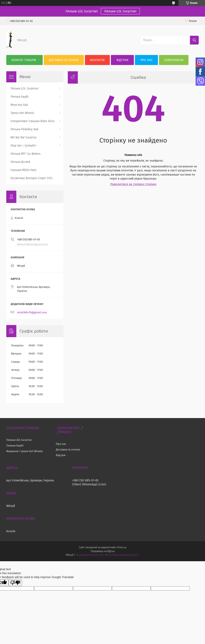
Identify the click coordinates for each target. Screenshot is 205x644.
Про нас (147, 60)
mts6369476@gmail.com (32, 312)
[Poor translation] (15, 583)
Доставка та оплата (64, 60)
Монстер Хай (19, 105)
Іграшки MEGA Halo (23, 170)
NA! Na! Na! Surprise (24, 137)
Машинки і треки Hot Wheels (25, 451)
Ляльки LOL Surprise (19, 440)
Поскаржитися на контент (90, 555)
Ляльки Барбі (20, 97)
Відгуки (122, 60)
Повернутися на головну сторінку (133, 184)
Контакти (97, 60)
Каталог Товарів (24, 60)
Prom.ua (122, 547)
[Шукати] (194, 40)
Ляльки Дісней (20, 162)
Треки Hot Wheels (22, 113)
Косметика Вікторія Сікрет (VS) (31, 178)
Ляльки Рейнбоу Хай (24, 129)
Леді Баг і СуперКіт (23, 146)
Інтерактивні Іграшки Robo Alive (32, 121)
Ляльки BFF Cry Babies (26, 154)
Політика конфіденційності (123, 555)
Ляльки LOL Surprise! (120, 11)
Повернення (174, 60)
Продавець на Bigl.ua (102, 551)
